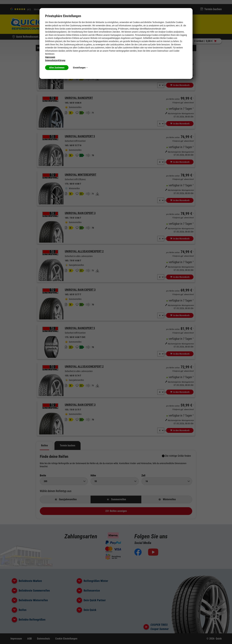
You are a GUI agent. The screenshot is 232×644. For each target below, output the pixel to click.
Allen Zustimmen (57, 68)
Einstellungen (80, 68)
